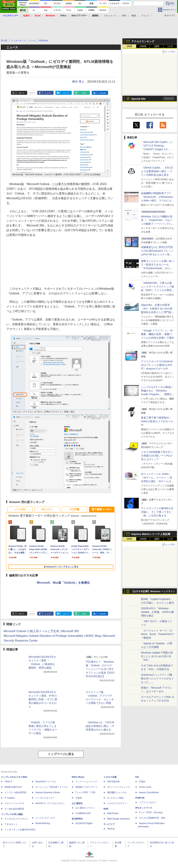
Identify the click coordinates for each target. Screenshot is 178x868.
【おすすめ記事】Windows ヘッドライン (153, 591)
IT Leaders (10, 798)
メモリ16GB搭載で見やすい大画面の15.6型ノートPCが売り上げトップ (157, 456)
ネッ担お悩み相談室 (14, 809)
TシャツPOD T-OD (85, 792)
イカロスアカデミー (117, 803)
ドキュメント (110, 16)
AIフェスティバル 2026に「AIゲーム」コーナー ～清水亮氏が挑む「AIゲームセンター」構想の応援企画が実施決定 (157, 481)
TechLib (111, 829)
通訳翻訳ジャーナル (117, 792)
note (84, 93)
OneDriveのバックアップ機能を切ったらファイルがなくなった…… (157, 678)
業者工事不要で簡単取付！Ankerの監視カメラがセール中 (157, 421)
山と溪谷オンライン (85, 808)
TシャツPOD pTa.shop (151, 812)
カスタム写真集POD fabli (152, 818)
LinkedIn (102, 93)
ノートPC (20, 509)
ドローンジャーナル (14, 803)
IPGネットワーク (144, 808)
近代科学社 (77, 819)
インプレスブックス (45, 818)
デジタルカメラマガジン (17, 819)
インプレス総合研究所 (15, 792)
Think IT (8, 782)
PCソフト (47, 509)
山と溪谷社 (77, 803)
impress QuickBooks (149, 792)
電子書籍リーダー (102, 509)
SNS (124, 16)
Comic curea (145, 787)
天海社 (142, 782)
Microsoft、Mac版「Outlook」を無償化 (63, 583)
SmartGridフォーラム (46, 782)
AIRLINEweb (113, 782)
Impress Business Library (48, 792)
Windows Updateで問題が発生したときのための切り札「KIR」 (157, 656)
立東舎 (79, 798)
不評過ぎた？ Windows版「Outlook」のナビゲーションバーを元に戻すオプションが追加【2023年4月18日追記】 (100, 669)
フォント (145, 16)
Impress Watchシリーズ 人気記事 (151, 534)
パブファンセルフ (148, 802)
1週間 (157, 46)
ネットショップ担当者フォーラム (52, 787)
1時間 (129, 46)
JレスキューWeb (115, 798)
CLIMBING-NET (83, 813)
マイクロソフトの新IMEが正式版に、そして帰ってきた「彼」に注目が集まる (157, 512)
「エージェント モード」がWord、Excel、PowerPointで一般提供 (157, 634)
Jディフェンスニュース (119, 787)
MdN (106, 809)
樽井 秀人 (78, 82)
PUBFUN (140, 798)
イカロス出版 (110, 777)
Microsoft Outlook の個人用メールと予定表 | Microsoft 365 (41, 631)
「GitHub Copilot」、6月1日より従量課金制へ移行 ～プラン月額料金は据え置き (157, 171)
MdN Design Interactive (119, 819)
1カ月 (170, 46)
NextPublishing (43, 823)
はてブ (66, 93)
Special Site (138, 99)
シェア (48, 93)
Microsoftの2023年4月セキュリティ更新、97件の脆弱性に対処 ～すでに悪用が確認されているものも (43, 699)
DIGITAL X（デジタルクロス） (50, 803)
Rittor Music (78, 777)
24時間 (143, 46)
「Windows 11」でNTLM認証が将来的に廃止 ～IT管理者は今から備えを (100, 726)
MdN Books (113, 813)
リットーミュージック (86, 782)
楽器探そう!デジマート (87, 787)
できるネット (11, 824)
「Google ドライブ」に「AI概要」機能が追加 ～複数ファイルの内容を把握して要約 (157, 334)
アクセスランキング (143, 41)
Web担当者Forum (13, 787)
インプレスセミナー (45, 798)
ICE (137, 777)
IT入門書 (74, 509)
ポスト (22, 93)
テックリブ (109, 824)
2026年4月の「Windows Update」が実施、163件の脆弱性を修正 (157, 612)
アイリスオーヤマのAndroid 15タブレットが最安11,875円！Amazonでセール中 (157, 365)
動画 (134, 16)
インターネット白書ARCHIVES (20, 830)
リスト (32, 93)
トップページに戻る (61, 754)
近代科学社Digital (84, 823)
